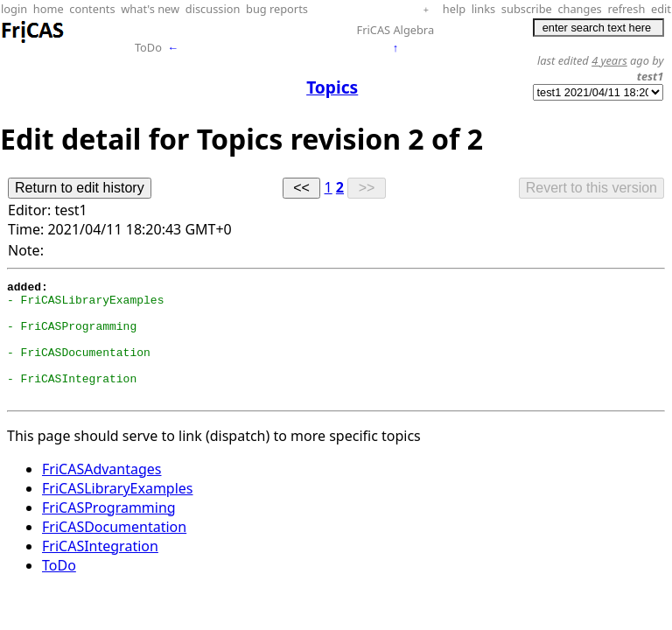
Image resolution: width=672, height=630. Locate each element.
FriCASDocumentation (114, 550)
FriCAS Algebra (396, 30)
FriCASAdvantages (102, 493)
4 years (609, 60)
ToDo (148, 47)
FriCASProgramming (109, 531)
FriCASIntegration (100, 570)
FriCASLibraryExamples (118, 512)
